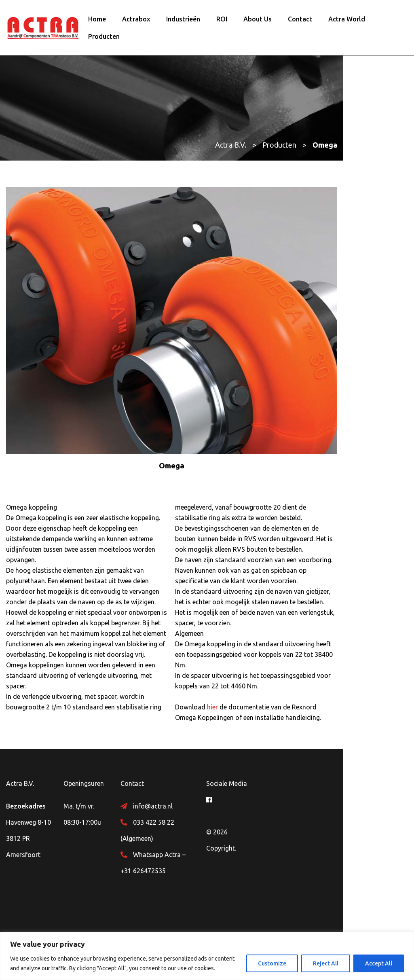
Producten (104, 39)
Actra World (347, 21)
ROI (222, 21)
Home (97, 21)
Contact (300, 21)
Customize (272, 963)
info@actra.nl (176, 847)
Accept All (379, 963)
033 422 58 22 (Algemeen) (194, 863)
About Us (258, 21)
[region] (207, 956)
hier (248, 737)
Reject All (326, 963)
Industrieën (183, 21)
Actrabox (136, 21)
